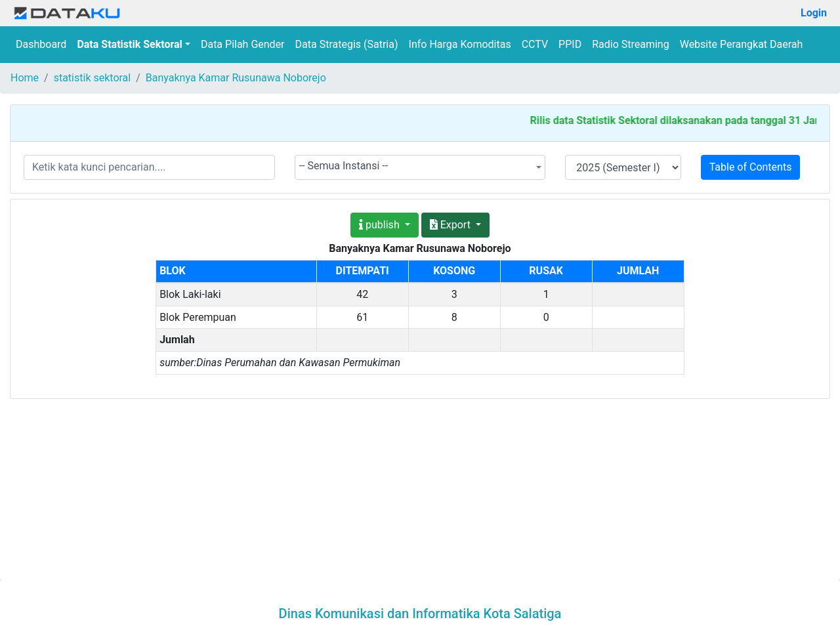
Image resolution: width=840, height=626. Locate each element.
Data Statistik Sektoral (129, 44)
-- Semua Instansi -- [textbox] (344, 166)
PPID (570, 44)
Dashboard (41, 44)
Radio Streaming (631, 44)
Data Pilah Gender (243, 44)
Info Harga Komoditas (460, 44)
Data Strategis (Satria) (347, 44)
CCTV (535, 44)
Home (25, 78)
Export (451, 225)
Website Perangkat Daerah (742, 44)
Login (814, 13)
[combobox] (420, 167)
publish (381, 225)
